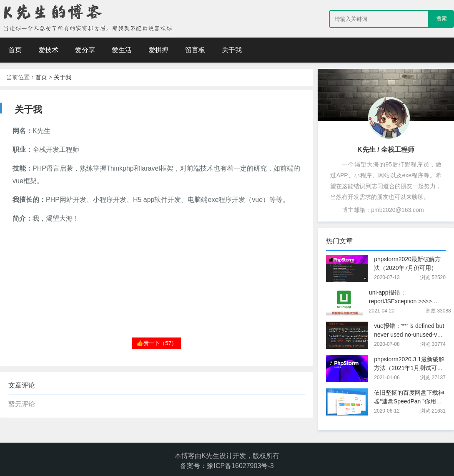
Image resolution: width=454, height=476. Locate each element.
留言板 (195, 50)
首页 (15, 50)
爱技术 (48, 50)
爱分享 (85, 50)
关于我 (232, 50)
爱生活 (122, 50)
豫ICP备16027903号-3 (240, 466)
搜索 (441, 19)
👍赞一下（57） (157, 343)
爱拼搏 (158, 50)
